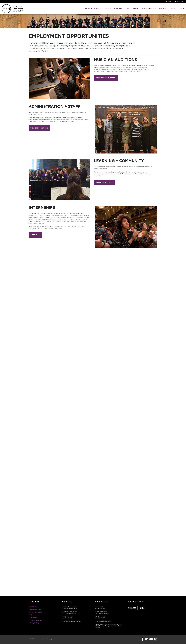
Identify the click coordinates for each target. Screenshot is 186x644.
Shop (30, 615)
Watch (108, 9)
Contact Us (33, 607)
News (173, 9)
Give (128, 9)
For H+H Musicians (35, 620)
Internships (35, 235)
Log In (182, 9)
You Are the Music (35, 612)
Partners (163, 9)
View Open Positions (39, 128)
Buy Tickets (180, 1)
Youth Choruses (149, 9)
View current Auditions (106, 78)
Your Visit (118, 9)
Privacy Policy (34, 623)
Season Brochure (35, 609)
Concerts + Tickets (93, 9)
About (136, 9)
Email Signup (33, 617)
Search (169, 2)
